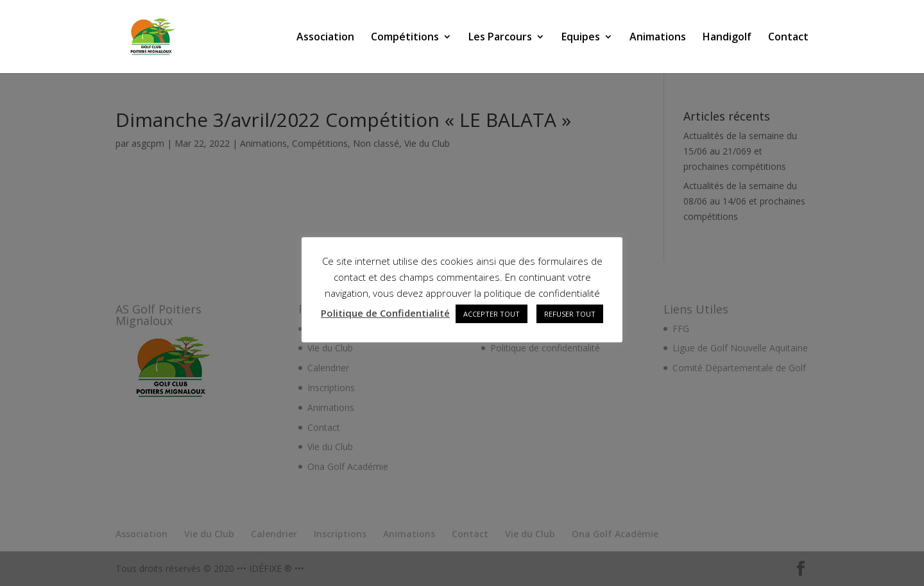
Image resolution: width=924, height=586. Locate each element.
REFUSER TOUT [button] (570, 314)
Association (325, 38)
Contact (788, 38)
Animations (658, 38)
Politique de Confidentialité (385, 313)
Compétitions (405, 38)
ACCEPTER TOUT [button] (492, 314)
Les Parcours (500, 38)
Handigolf (727, 38)
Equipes (581, 38)
